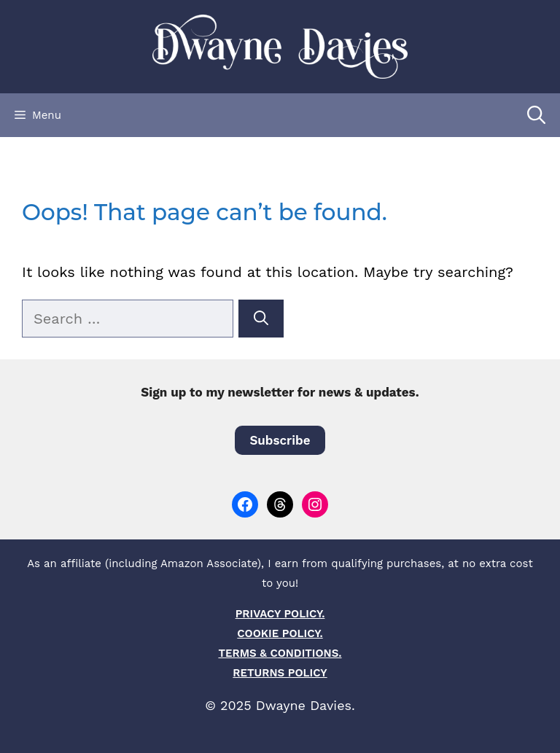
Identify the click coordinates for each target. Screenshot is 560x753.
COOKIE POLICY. (280, 633)
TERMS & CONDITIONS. (280, 653)
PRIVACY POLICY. (280, 614)
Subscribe (280, 440)
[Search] (261, 319)
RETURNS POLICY (280, 673)
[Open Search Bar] (536, 115)
